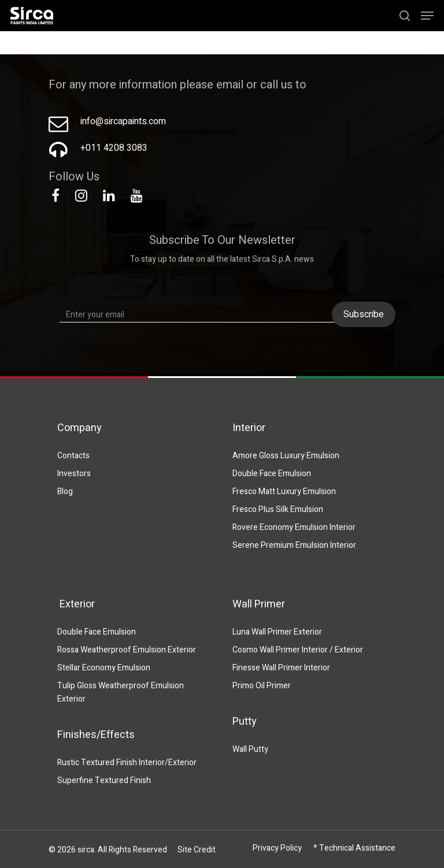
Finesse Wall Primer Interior (281, 668)
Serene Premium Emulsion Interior (294, 545)
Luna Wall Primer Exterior (277, 632)
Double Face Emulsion (272, 474)
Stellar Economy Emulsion (104, 668)
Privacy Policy (277, 848)
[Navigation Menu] (427, 16)
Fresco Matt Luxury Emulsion (284, 492)
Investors (74, 474)
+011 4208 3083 (114, 148)
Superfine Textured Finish (104, 780)
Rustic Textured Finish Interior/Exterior (127, 763)
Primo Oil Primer (262, 686)
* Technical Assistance (354, 848)
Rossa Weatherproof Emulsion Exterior (127, 650)
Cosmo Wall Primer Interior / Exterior (298, 650)
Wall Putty (250, 749)
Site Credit (197, 850)
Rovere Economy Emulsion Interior (294, 527)
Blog (65, 492)
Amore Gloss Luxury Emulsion (286, 456)
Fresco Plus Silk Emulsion (278, 509)
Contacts (73, 456)
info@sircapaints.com (123, 121)
